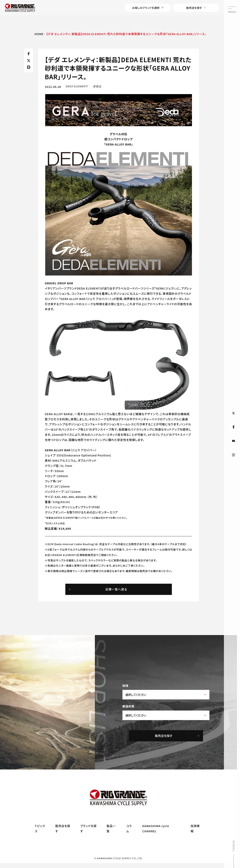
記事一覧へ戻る (98, 591)
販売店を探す (191, 9)
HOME (39, 36)
